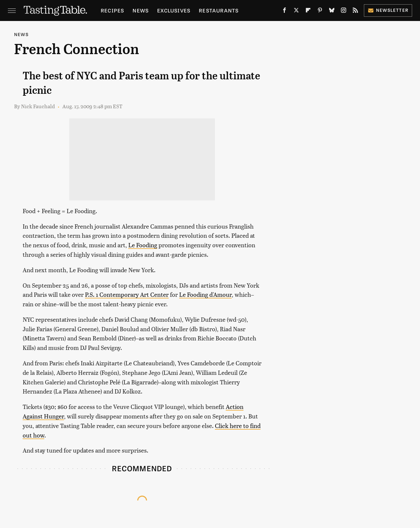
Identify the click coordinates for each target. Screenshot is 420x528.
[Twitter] (296, 11)
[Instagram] (344, 11)
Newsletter (388, 10)
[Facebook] (284, 11)
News (141, 10)
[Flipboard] (308, 11)
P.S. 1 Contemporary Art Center (127, 294)
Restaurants (219, 10)
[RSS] (355, 11)
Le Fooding (143, 245)
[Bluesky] (332, 11)
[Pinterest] (320, 11)
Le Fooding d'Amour (205, 294)
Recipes (112, 10)
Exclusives (174, 10)
